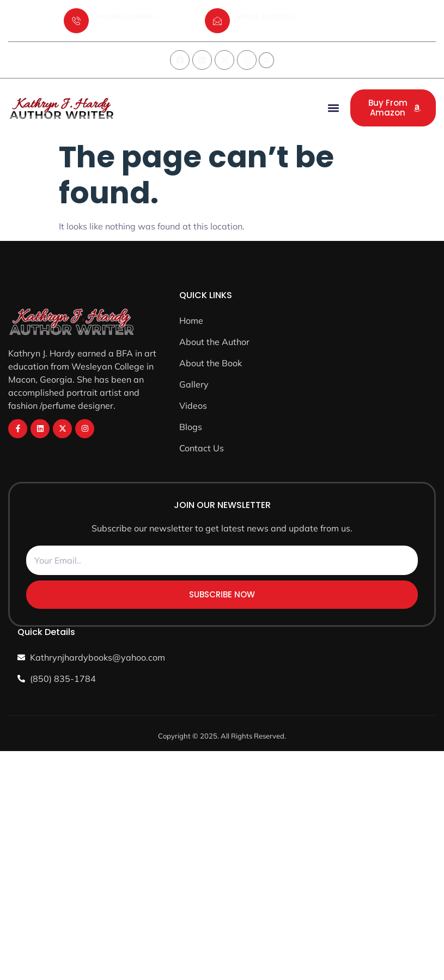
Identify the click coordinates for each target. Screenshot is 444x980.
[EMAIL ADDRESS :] (217, 21)
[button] (266, 61)
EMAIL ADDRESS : (268, 16)
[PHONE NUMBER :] (76, 21)
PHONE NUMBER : (128, 16)
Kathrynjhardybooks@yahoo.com (293, 29)
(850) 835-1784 (123, 29)
